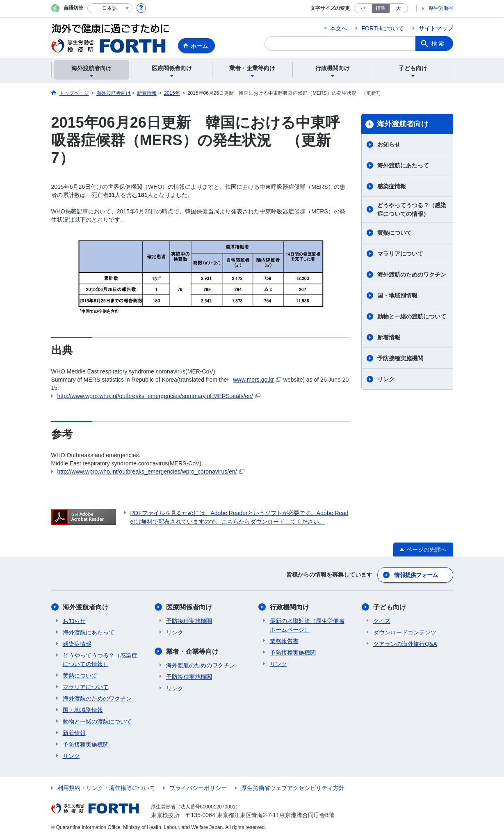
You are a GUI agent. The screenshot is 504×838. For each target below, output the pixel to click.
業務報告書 (284, 641)
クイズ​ (382, 621)
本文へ (339, 28)
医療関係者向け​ (189, 607)
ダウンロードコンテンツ (405, 632)
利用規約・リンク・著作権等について (106, 788)
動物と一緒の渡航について (412, 316)
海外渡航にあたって (403, 165)
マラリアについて (400, 254)
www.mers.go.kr (257, 380)
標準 (381, 8)
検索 (438, 44)
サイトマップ (436, 28)
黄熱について (395, 233)
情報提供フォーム (416, 575)
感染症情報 (392, 186)
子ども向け (390, 607)
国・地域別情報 (397, 295)
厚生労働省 (441, 8)
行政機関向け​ (290, 607)
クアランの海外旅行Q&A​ (405, 644)
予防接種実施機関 (400, 358)
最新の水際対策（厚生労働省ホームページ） (307, 625)
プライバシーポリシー (198, 788)
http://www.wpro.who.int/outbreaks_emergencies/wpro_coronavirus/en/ (151, 472)
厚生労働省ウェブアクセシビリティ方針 (293, 788)
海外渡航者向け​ (403, 124)
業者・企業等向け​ (192, 651)
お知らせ (389, 144)
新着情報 (389, 337)
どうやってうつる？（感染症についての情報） (412, 209)
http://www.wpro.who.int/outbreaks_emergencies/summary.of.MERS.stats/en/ (159, 396)
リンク (386, 379)
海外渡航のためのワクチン (412, 275)
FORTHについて (383, 28)
